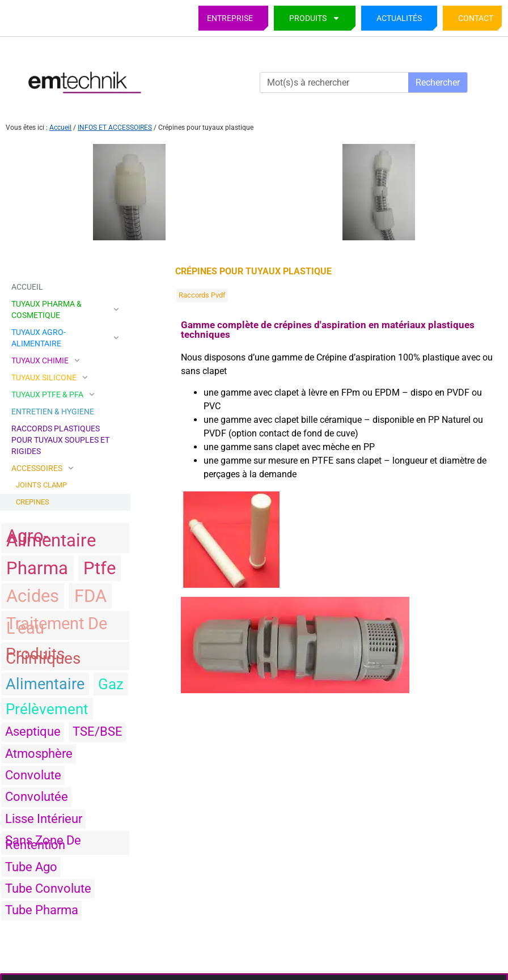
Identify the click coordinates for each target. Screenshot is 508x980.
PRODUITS (315, 18)
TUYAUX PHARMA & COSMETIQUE (65, 309)
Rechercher (438, 82)
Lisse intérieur (44, 819)
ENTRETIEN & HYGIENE (53, 411)
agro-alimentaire (51, 538)
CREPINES (33, 502)
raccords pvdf (202, 295)
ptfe (100, 568)
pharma (37, 568)
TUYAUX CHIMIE (46, 360)
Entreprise (230, 18)
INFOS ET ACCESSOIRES (115, 128)
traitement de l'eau (57, 626)
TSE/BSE (98, 731)
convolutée (37, 797)
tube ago (31, 867)
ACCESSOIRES (43, 468)
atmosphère (39, 754)
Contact (476, 18)
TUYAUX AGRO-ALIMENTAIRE (65, 338)
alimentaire (45, 684)
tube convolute (48, 888)
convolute (33, 775)
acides (33, 596)
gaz (111, 684)
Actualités (399, 18)
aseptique (33, 731)
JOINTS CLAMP (41, 485)
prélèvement (47, 709)
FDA (90, 596)
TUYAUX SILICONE (50, 377)
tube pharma (42, 910)
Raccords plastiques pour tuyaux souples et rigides (60, 440)
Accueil (60, 128)
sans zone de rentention (43, 843)
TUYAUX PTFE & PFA (53, 394)
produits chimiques (43, 656)
